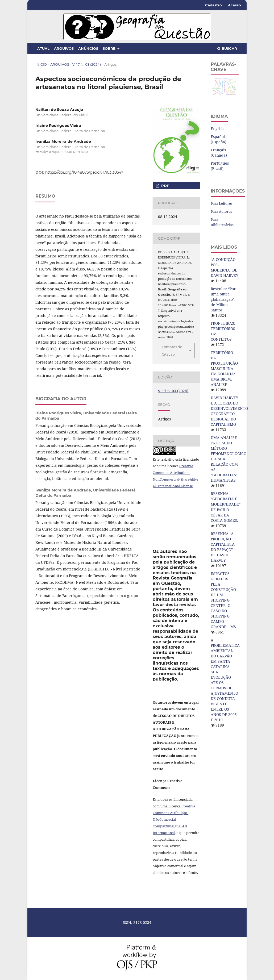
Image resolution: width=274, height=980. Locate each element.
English (217, 129)
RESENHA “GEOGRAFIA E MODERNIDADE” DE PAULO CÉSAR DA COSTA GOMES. (226, 507)
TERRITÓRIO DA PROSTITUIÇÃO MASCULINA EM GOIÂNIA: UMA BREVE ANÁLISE (224, 368)
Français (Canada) (219, 153)
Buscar (227, 48)
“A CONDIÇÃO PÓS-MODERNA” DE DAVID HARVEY (225, 267)
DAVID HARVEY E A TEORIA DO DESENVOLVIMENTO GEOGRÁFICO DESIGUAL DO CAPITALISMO (229, 411)
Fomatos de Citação (172, 351)
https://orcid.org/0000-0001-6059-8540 (62, 152)
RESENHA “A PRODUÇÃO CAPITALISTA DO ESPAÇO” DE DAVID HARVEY (223, 547)
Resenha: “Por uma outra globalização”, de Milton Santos (223, 299)
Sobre (110, 48)
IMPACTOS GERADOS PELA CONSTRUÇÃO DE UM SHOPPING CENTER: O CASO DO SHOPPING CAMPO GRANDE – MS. (224, 600)
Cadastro (213, 5)
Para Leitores (222, 203)
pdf (165, 186)
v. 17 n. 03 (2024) (87, 64)
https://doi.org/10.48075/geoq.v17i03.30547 (84, 172)
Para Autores (221, 211)
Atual (43, 48)
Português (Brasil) (220, 166)
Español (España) (219, 139)
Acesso (234, 5)
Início (41, 64)
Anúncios (88, 48)
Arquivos (64, 48)
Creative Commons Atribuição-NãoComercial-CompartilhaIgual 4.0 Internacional (174, 819)
